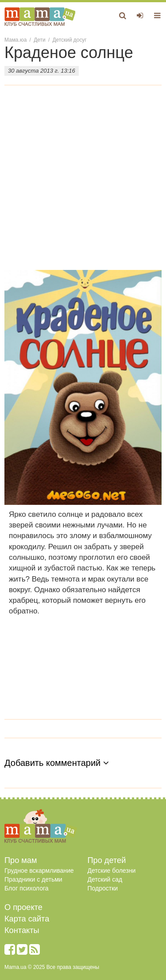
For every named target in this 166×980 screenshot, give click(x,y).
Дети (39, 40)
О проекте (23, 907)
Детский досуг (70, 40)
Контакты (22, 930)
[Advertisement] (83, 182)
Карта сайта (27, 919)
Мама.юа (15, 40)
